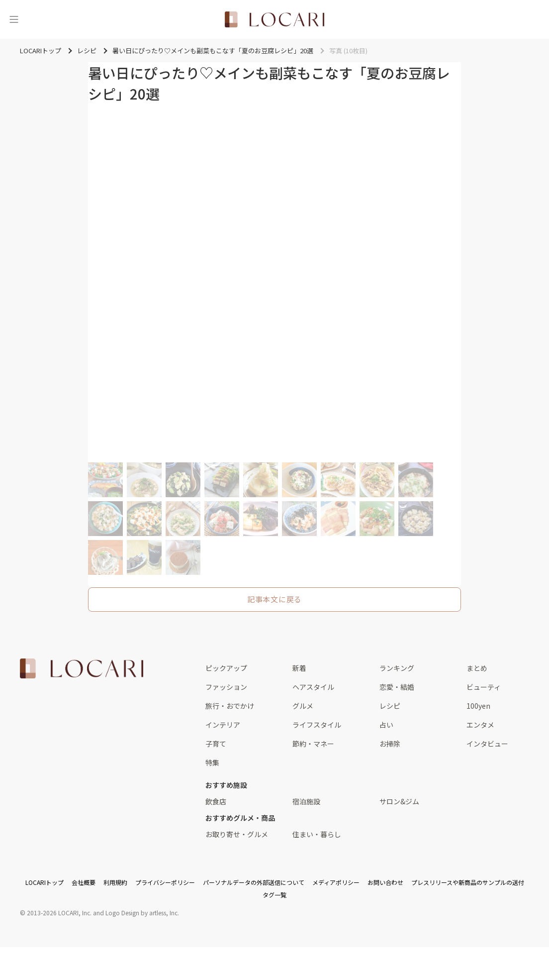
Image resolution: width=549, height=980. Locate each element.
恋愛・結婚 (397, 687)
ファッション (226, 687)
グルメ (303, 706)
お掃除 (390, 744)
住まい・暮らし (317, 834)
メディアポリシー (336, 882)
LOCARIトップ (45, 882)
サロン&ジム (399, 801)
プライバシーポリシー (165, 882)
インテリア (223, 725)
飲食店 (216, 801)
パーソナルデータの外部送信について (254, 882)
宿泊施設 (306, 801)
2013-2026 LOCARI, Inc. (59, 913)
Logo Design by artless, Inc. (142, 913)
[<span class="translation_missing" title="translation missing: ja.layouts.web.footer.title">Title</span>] (82, 668)
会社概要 (84, 882)
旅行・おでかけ (230, 706)
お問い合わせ (385, 882)
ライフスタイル (317, 725)
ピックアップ (226, 668)
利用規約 (115, 882)
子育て (216, 744)
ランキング (397, 668)
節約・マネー (313, 744)
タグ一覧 (274, 895)
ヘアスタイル (313, 687)
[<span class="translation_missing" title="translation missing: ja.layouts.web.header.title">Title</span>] (274, 19)
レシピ (390, 706)
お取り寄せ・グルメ (237, 834)
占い (386, 725)
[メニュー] (14, 19)
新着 (299, 668)
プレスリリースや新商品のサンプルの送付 (468, 882)
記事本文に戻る (274, 599)
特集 (212, 762)
